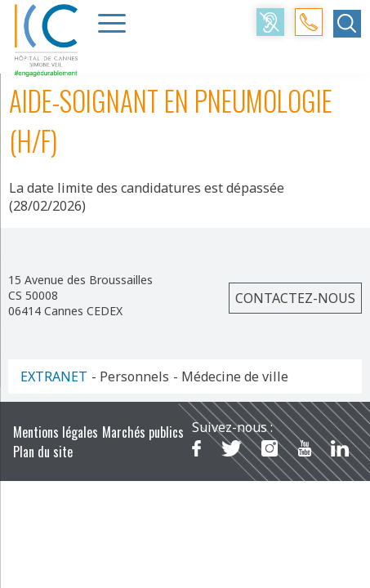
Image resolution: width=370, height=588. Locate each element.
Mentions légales (56, 432)
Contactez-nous (295, 298)
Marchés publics (143, 432)
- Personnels (130, 376)
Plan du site (43, 452)
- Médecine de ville (231, 376)
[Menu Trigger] (112, 23)
